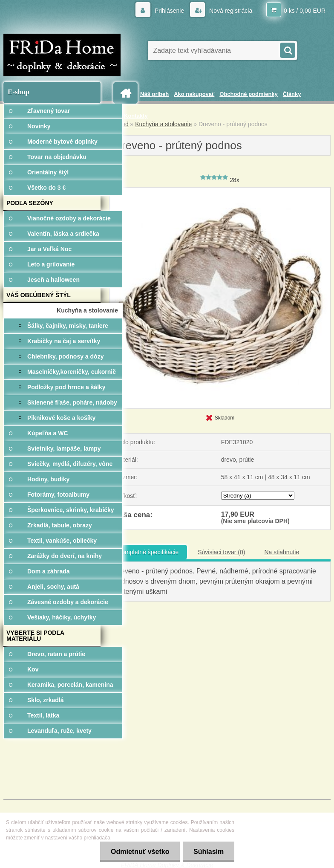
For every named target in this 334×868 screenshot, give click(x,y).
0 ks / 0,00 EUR (305, 11)
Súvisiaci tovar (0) (221, 552)
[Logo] (62, 55)
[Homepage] (127, 93)
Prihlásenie (169, 11)
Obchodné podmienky (249, 94)
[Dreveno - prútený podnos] (220, 191)
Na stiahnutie (282, 552)
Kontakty (136, 116)
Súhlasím (209, 852)
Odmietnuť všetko (140, 852)
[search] (287, 49)
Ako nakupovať (194, 94)
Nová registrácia (230, 11)
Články (292, 94)
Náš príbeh (154, 94)
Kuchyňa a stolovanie (163, 124)
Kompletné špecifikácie (148, 552)
